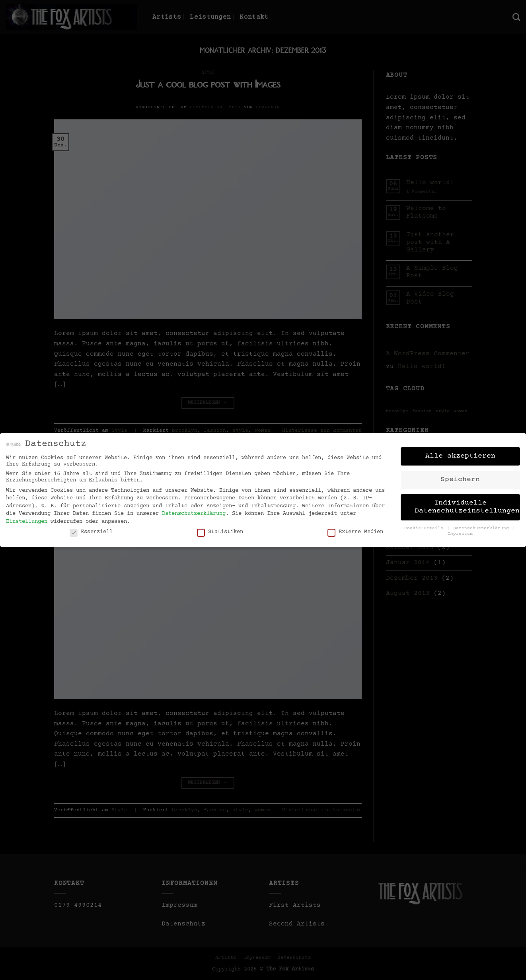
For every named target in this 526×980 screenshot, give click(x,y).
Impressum (460, 531)
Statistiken (220, 528)
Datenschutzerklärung (194, 510)
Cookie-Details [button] (425, 525)
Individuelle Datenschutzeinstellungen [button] (467, 504)
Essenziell (91, 528)
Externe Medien (355, 528)
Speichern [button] (460, 476)
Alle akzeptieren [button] (460, 453)
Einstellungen (27, 518)
